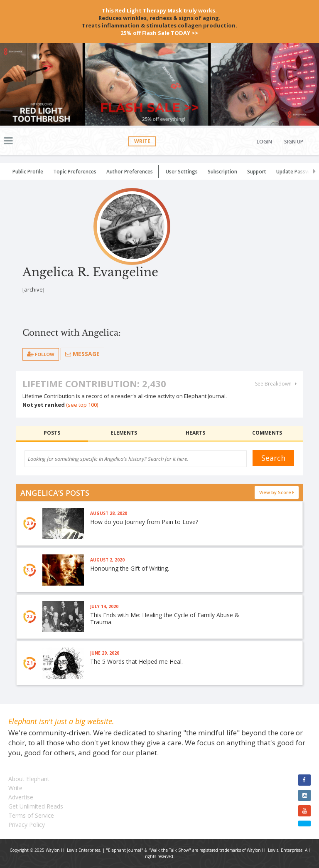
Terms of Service (31, 815)
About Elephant (29, 779)
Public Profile (28, 172)
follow (41, 354)
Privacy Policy (27, 825)
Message (82, 354)
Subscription (222, 172)
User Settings (182, 172)
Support (257, 172)
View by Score (277, 492)
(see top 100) (82, 405)
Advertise (21, 797)
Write (142, 141)
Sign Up (294, 142)
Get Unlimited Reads (36, 806)
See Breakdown (276, 384)
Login (264, 142)
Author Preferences (130, 172)
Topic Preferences (75, 172)
